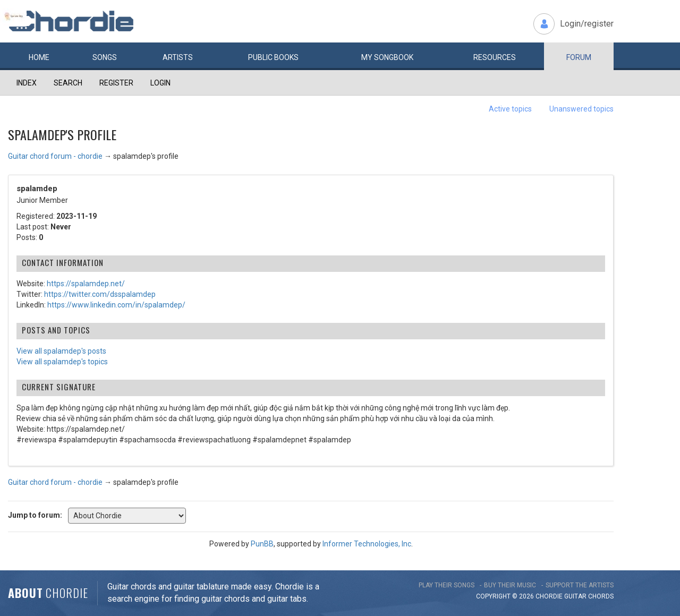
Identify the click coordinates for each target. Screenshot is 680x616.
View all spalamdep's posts (61, 351)
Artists (178, 57)
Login (160, 83)
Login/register (587, 24)
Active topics (510, 109)
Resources (495, 57)
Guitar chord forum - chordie (55, 156)
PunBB (262, 544)
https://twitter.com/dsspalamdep (100, 294)
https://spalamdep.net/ (86, 284)
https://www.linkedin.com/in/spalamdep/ (116, 305)
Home (39, 57)
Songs (105, 57)
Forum (579, 57)
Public (273, 57)
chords (601, 596)
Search (68, 83)
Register (116, 83)
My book (387, 57)
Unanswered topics (581, 109)
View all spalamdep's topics (62, 362)
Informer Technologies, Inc (367, 544)
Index (27, 83)
